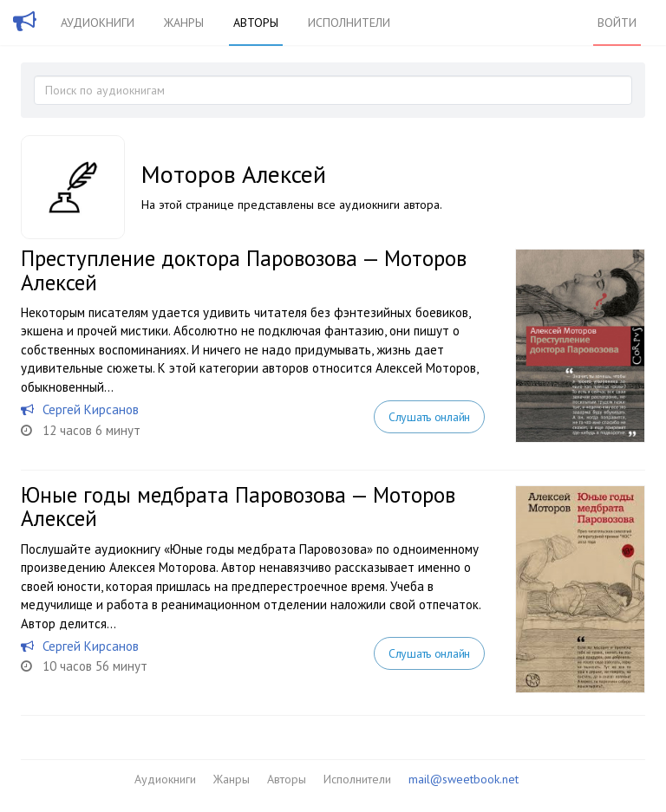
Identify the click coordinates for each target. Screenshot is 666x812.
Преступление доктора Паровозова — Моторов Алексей (244, 270)
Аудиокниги (98, 23)
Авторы (256, 23)
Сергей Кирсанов (91, 409)
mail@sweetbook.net (464, 779)
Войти (617, 23)
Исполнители (349, 23)
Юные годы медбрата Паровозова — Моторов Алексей (238, 507)
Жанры (184, 23)
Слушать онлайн (429, 417)
